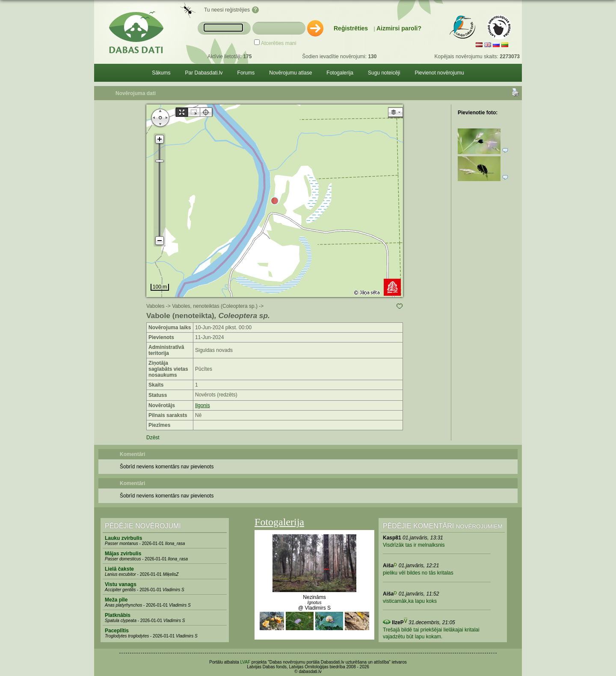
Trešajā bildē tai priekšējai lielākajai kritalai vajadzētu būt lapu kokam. (431, 633)
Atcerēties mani (279, 43)
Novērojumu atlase (290, 73)
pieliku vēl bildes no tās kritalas (418, 573)
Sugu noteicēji (384, 73)
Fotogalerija (340, 73)
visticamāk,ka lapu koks (410, 601)
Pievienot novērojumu (439, 73)
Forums (246, 73)
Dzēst (153, 438)
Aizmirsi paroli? (399, 28)
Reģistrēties (351, 28)
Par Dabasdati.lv (204, 73)
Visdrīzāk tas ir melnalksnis (414, 545)
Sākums (161, 73)
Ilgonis (203, 405)
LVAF (246, 662)
